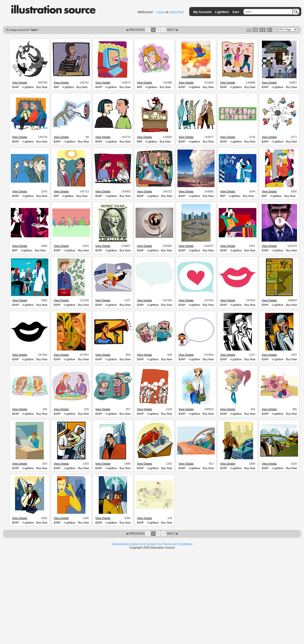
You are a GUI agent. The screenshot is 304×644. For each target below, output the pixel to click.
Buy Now (42, 87)
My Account (202, 12)
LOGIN (160, 12)
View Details (20, 83)
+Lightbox (28, 87)
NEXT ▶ (172, 30)
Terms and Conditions (178, 544)
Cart (236, 12)
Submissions (120, 544)
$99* (57, 87)
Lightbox (222, 12)
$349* (16, 87)
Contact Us (153, 544)
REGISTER (177, 12)
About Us (137, 544)
